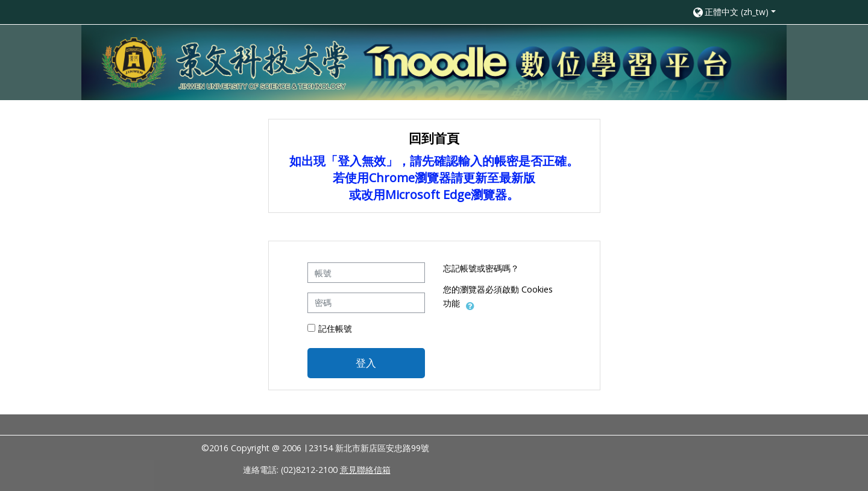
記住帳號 (335, 328)
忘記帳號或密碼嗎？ (481, 268)
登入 (366, 363)
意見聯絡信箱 (365, 470)
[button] (734, 12)
